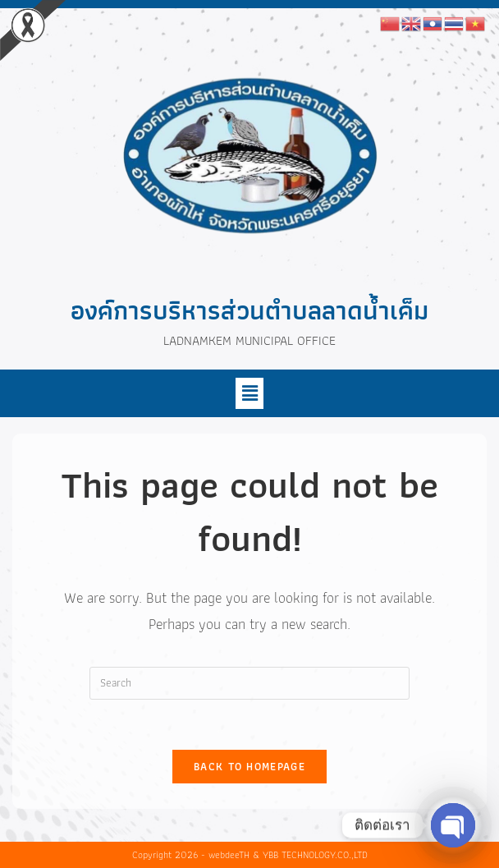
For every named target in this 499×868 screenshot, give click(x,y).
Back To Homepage (249, 767)
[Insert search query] (249, 683)
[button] (249, 393)
